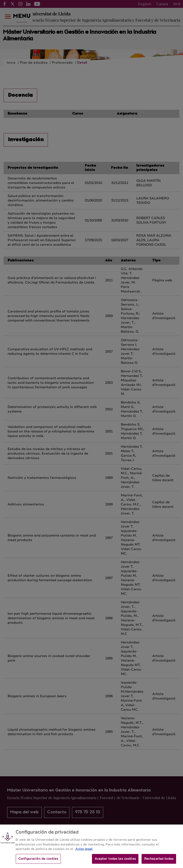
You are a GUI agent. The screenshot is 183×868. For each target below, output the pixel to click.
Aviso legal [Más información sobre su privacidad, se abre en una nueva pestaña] (84, 852)
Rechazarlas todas (159, 862)
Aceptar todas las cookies (115, 862)
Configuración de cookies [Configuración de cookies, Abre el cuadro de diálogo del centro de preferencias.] (38, 862)
